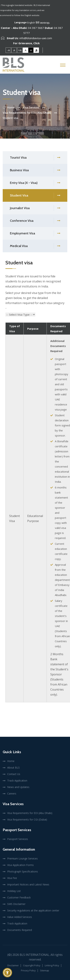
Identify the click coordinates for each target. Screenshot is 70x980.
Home (11, 107)
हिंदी (38, 23)
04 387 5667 (36, 28)
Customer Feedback (19, 897)
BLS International (34, 955)
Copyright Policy (32, 965)
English (31, 23)
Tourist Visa (35, 158)
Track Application (17, 781)
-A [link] (8, 50)
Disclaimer (13, 965)
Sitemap (45, 970)
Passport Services (18, 839)
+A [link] (20, 50)
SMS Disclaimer (16, 904)
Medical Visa (35, 246)
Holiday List (14, 891)
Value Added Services (20, 917)
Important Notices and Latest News (28, 884)
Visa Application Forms (20, 865)
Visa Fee (12, 878)
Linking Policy (52, 965)
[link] (36, 50)
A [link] (14, 50)
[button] (7, 973)
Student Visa (35, 196)
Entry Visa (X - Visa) (35, 183)
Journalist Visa (35, 208)
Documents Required (20, 930)
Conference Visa (35, 221)
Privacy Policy (28, 970)
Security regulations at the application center (33, 910)
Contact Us (14, 774)
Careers (12, 794)
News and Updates (18, 787)
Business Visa (35, 170)
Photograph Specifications (23, 871)
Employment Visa (35, 233)
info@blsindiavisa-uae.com (36, 38)
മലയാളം (45, 23)
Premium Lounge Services (22, 858)
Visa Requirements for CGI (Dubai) (27, 819)
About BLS (13, 768)
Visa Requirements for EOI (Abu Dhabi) (30, 813)
